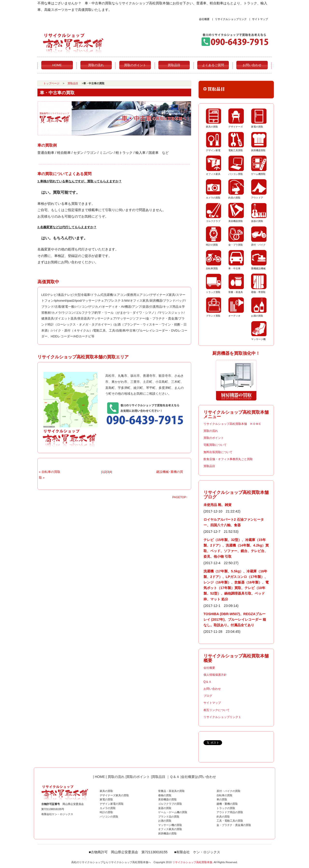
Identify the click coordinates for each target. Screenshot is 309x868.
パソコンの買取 (109, 817)
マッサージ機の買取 (170, 825)
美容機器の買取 (167, 799)
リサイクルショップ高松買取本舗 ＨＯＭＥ (232, 424)
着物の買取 (165, 795)
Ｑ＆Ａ (175, 777)
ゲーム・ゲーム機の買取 (173, 812)
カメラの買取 (108, 808)
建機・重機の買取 (227, 804)
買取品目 (174, 65)
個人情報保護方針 (215, 675)
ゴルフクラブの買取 (170, 804)
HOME (57, 65)
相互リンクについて (217, 710)
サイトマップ (260, 19)
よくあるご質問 (213, 65)
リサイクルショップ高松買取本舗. (193, 862)
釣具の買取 (223, 817)
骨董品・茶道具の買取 (171, 791)
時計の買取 (106, 812)
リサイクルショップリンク (231, 19)
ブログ (208, 696)
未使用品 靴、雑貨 (218, 505)
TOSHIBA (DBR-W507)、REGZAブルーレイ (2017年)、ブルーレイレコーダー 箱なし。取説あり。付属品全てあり (235, 619)
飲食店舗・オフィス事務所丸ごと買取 (228, 459)
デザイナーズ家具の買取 (114, 795)
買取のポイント (135, 65)
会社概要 (204, 19)
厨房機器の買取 (167, 833)
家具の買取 (106, 791)
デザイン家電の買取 (112, 804)
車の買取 (222, 799)
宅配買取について (215, 445)
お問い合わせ (252, 65)
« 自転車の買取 (50, 472)
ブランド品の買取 (169, 817)
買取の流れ (96, 65)
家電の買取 (106, 799)
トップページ (51, 83)
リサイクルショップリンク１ (222, 717)
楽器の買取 (165, 808)
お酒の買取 (165, 821)
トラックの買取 (226, 808)
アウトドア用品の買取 (230, 812)
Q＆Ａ (207, 682)
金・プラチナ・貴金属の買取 (234, 825)
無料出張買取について (218, 452)
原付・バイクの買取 (228, 791)
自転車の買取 (225, 795)
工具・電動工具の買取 (230, 821)
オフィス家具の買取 (170, 829)
